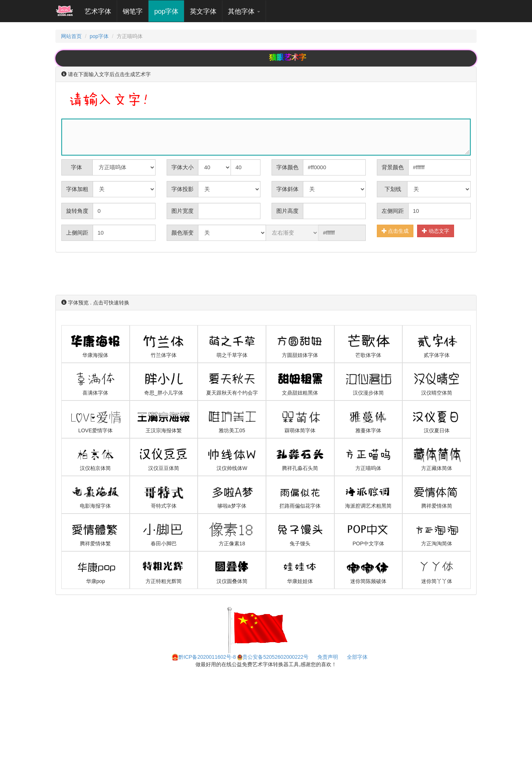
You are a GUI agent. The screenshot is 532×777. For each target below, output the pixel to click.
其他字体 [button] (244, 11)
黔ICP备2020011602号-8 (204, 657)
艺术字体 (101, 11)
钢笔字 (133, 11)
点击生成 (395, 231)
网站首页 (71, 36)
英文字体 (203, 11)
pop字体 (166, 11)
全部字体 (357, 657)
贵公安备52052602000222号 (273, 657)
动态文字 (436, 231)
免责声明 (328, 657)
